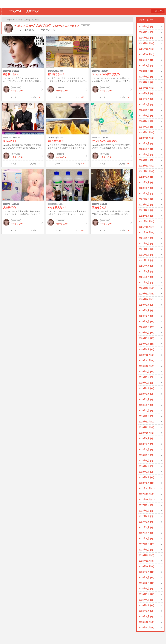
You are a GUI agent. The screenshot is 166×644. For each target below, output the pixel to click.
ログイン (159, 11)
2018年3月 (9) (146, 472)
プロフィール (48, 30)
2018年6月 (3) (146, 455)
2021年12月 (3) (147, 221)
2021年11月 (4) (147, 227)
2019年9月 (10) (147, 372)
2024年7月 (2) (146, 104)
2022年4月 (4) (146, 199)
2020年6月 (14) (147, 321)
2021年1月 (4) (146, 283)
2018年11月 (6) (147, 427)
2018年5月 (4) (146, 461)
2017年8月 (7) (146, 511)
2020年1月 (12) (147, 349)
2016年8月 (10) (147, 577)
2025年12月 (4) (147, 43)
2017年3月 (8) (146, 538)
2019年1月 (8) (146, 416)
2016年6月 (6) (146, 589)
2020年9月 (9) (146, 305)
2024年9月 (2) (146, 93)
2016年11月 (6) (147, 561)
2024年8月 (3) (146, 99)
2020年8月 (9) (146, 310)
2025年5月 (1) (146, 77)
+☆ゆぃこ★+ (23, 89)
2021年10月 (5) (147, 232)
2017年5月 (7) (146, 527)
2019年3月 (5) (146, 405)
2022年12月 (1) (147, 166)
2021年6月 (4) (146, 255)
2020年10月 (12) (147, 299)
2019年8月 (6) (146, 377)
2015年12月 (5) (147, 622)
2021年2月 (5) (146, 277)
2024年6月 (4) (146, 110)
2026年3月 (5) (146, 32)
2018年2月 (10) (147, 477)
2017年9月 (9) (146, 505)
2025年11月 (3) (147, 49)
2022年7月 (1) (146, 182)
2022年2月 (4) (146, 210)
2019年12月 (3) (147, 355)
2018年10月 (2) (147, 433)
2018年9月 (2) (146, 438)
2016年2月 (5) (146, 611)
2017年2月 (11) (147, 544)
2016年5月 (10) (147, 594)
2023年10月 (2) (147, 138)
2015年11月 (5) (147, 628)
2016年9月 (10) (147, 572)
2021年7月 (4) (146, 249)
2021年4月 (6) (146, 266)
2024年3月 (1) (146, 127)
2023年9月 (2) (146, 143)
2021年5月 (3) (146, 260)
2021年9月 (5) (146, 238)
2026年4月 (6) (146, 27)
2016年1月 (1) (146, 616)
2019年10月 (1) (147, 366)
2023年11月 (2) (147, 132)
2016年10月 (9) (147, 566)
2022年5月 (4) (146, 193)
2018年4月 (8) (146, 466)
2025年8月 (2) (146, 65)
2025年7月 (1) (146, 71)
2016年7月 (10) (147, 583)
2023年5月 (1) (146, 149)
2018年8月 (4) (146, 444)
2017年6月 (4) (146, 522)
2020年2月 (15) (147, 344)
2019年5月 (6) (146, 394)
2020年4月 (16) (147, 333)
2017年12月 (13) (147, 488)
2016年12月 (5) (147, 555)
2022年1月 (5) (146, 216)
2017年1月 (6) (146, 550)
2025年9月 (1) (146, 60)
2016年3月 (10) (147, 605)
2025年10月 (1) (147, 54)
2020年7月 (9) (146, 316)
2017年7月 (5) (146, 516)
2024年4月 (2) (146, 121)
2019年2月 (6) (146, 411)
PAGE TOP (158, 636)
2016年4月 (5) (146, 600)
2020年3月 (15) (147, 338)
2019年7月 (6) (146, 383)
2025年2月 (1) (146, 82)
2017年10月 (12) (147, 500)
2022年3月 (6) (146, 205)
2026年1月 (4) (146, 38)
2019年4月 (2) (146, 399)
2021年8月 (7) (146, 244)
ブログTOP (15, 11)
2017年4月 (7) (146, 533)
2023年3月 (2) (146, 155)
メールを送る (27, 30)
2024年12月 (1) (147, 88)
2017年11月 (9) (147, 494)
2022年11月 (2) (147, 171)
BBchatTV (43, 4)
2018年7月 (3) (146, 449)
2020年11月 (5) (147, 294)
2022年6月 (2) (146, 188)
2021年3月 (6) (146, 271)
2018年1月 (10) (147, 483)
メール (13, 97)
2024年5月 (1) (146, 116)
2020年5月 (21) (147, 327)
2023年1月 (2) (146, 160)
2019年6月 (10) (147, 388)
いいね (35, 97)
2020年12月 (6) (147, 288)
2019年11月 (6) (147, 360)
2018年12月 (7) (147, 422)
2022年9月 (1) (146, 177)
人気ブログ (32, 11)
